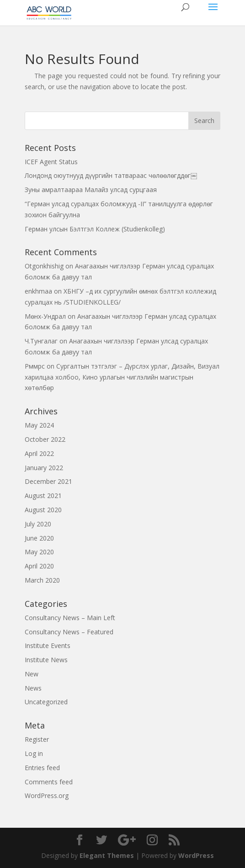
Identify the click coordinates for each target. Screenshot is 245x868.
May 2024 (39, 425)
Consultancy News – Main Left (70, 618)
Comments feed (49, 782)
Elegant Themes (107, 855)
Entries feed (42, 768)
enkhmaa (38, 291)
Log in (34, 753)
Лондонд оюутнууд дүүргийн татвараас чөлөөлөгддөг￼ (111, 175)
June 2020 (39, 538)
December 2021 (48, 481)
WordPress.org (47, 796)
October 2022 (45, 439)
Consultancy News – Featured (69, 632)
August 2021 (43, 496)
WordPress (196, 855)
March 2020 (42, 580)
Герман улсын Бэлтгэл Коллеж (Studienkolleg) (95, 229)
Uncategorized (46, 702)
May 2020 (39, 552)
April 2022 (39, 453)
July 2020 (38, 524)
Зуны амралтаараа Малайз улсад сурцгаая (91, 190)
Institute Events (48, 646)
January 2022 (44, 468)
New (32, 674)
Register (37, 739)
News (33, 688)
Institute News (46, 660)
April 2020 (39, 566)
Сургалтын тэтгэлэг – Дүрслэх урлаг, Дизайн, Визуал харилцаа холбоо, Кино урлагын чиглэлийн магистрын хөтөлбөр (122, 377)
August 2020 (43, 510)
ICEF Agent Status (51, 162)
